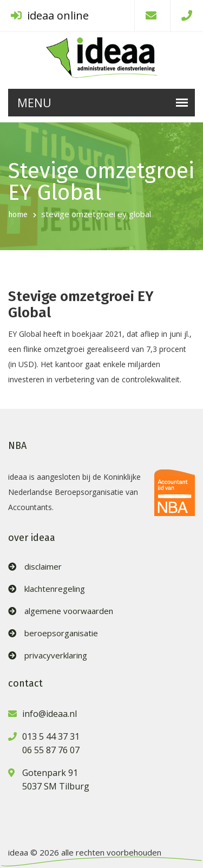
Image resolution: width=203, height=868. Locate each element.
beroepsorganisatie (61, 633)
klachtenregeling (55, 589)
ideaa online (50, 15)
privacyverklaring (56, 655)
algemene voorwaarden (69, 611)
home (18, 215)
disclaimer (43, 567)
